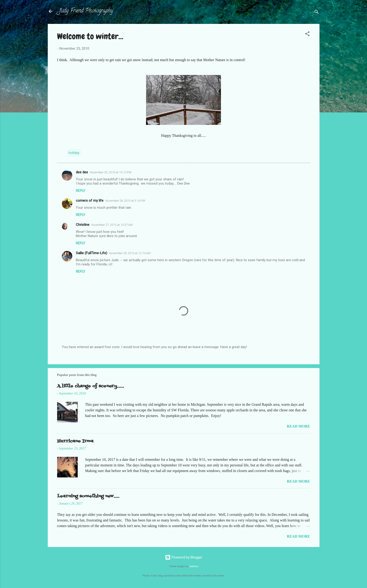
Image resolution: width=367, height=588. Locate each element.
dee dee (82, 172)
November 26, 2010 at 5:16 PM (125, 201)
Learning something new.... (88, 496)
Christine (83, 225)
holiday (74, 153)
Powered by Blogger (184, 557)
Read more (298, 426)
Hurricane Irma (75, 441)
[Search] (317, 13)
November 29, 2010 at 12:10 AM (130, 253)
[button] (307, 35)
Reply (81, 191)
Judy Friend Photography (86, 11)
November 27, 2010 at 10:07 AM (112, 225)
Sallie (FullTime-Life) (92, 253)
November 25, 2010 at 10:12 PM (111, 172)
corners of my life (90, 201)
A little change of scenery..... (91, 386)
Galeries (194, 566)
